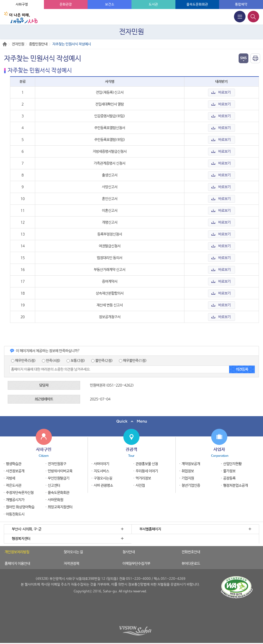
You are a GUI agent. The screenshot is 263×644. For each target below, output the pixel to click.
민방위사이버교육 (60, 471)
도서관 (153, 4)
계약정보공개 (191, 464)
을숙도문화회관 (197, 4)
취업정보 (188, 471)
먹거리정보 (143, 478)
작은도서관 (14, 486)
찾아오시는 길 (73, 552)
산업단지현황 (232, 464)
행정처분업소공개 (236, 486)
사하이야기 (101, 464)
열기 (243, 58)
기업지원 (188, 478)
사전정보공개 (15, 471)
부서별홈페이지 (150, 529)
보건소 (110, 4)
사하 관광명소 (103, 486)
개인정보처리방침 (17, 552)
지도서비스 (101, 471)
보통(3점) (76, 361)
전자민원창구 (57, 464)
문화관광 (66, 4)
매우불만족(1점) (133, 361)
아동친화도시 (15, 514)
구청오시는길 (103, 478)
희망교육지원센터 (60, 507)
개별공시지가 (15, 500)
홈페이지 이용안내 (17, 564)
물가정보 (229, 471)
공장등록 (229, 478)
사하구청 (22, 4)
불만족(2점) (102, 361)
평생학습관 (14, 464)
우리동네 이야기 (147, 471)
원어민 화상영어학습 (20, 507)
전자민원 (18, 44)
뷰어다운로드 (191, 564)
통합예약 (241, 4)
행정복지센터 (21, 539)
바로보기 (224, 92)
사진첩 (140, 486)
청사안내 (129, 552)
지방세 (11, 478)
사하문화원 (55, 500)
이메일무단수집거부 (136, 564)
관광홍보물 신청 (147, 464)
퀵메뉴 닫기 (131, 421)
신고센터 (54, 486)
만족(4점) (51, 361)
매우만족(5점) (23, 361)
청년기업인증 (191, 486)
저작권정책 (71, 564)
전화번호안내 (191, 552)
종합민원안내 (38, 44)
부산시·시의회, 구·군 (27, 529)
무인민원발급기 (59, 478)
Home (5, 44)
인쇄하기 (255, 58)
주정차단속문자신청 (20, 493)
